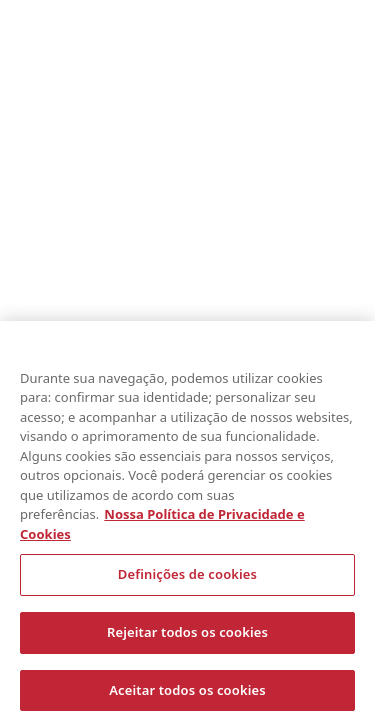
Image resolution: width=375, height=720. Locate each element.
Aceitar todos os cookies (187, 693)
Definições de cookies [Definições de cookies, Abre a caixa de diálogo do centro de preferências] (187, 578)
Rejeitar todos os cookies (187, 635)
